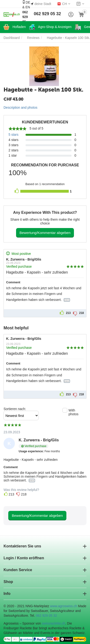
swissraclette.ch (54, 623)
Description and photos (20, 107)
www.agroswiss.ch (64, 606)
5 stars (13, 135)
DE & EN (26, 14)
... (67, 300)
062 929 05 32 (47, 14)
